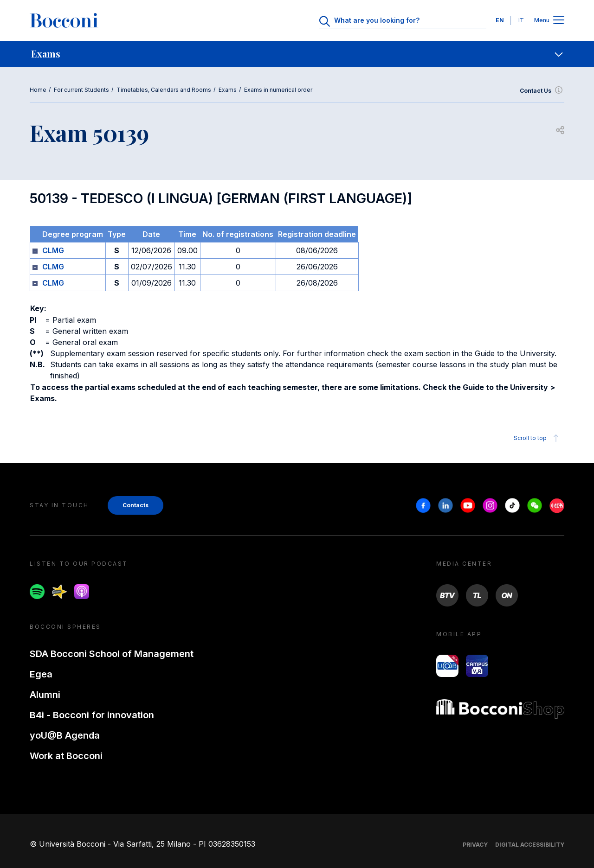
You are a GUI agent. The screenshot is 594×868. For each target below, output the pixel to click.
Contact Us (542, 91)
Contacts (136, 505)
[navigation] (297, 54)
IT (521, 20)
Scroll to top (538, 438)
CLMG (53, 250)
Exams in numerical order (278, 90)
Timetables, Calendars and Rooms (164, 90)
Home (38, 90)
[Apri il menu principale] (559, 21)
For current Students (81, 90)
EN (500, 20)
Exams (228, 90)
